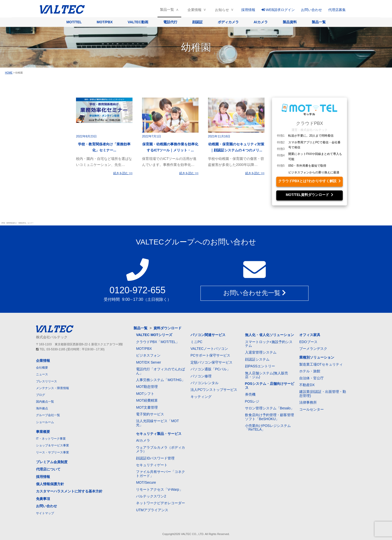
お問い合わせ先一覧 (254, 293)
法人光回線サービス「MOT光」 (157, 423)
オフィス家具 (310, 335)
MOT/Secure (146, 482)
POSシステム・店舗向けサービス (270, 385)
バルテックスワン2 (151, 496)
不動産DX (307, 385)
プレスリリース (46, 381)
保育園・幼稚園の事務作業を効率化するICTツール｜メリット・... (170, 147)
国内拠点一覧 (45, 402)
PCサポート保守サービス (210, 355)
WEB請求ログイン (278, 10)
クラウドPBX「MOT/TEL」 (158, 342)
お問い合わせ (311, 10)
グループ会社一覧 (48, 415)
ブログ (40, 395)
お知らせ (222, 10)
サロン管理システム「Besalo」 (270, 408)
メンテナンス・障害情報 (52, 388)
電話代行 (170, 22)
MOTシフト (145, 394)
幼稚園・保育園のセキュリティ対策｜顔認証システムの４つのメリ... (236, 147)
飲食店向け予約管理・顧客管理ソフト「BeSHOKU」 (269, 417)
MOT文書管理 (147, 407)
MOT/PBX (105, 22)
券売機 (250, 394)
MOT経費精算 (147, 400)
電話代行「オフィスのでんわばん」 (160, 371)
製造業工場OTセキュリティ (321, 364)
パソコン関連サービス (208, 335)
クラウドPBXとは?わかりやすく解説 (309, 181)
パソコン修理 (201, 376)
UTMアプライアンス (152, 510)
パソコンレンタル (204, 383)
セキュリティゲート (152, 465)
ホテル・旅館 (310, 371)
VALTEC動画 (138, 22)
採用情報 (248, 10)
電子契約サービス (150, 414)
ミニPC (196, 342)
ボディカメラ (228, 22)
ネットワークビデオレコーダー (160, 503)
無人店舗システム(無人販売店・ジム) (267, 375)
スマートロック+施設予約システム (269, 344)
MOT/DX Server (148, 362)
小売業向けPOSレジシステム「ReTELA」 (268, 428)
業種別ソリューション (317, 357)
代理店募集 (337, 10)
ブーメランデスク (313, 349)
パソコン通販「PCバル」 (210, 369)
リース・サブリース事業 (52, 452)
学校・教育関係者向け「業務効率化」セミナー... (104, 147)
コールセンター (311, 409)
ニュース (42, 374)
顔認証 (197, 22)
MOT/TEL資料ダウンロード (309, 195)
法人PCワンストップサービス (214, 390)
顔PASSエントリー (260, 366)
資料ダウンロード (167, 328)
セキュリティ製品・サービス (159, 434)
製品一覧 (167, 10)
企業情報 (194, 10)
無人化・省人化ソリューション (269, 335)
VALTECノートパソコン (209, 349)
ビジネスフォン (148, 355)
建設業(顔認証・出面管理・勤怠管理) (323, 393)
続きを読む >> (123, 173)
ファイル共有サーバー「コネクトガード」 (160, 474)
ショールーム (45, 422)
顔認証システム (257, 359)
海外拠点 (42, 408)
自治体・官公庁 (311, 378)
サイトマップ (45, 513)
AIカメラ (261, 22)
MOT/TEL (74, 22)
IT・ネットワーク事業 (51, 439)
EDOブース (308, 342)
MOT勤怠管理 (147, 387)
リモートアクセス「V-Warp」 (159, 489)
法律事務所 (308, 402)
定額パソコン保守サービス (211, 362)
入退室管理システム (261, 352)
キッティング (201, 397)
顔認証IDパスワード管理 (155, 458)
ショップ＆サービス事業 (52, 445)
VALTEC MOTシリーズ (154, 335)
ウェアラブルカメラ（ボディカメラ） (160, 449)
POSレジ (252, 401)
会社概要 (42, 368)
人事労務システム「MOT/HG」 (160, 380)
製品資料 (290, 22)
